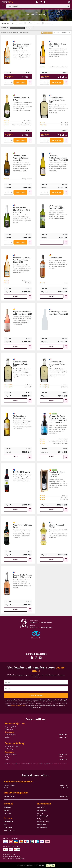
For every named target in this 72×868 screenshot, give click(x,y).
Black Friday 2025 (9, 830)
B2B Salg (6, 810)
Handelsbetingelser (43, 816)
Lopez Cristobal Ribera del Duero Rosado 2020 (22, 313)
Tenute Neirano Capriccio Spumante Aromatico (21, 158)
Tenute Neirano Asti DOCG (21, 99)
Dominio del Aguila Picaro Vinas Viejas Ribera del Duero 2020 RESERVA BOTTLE (58, 419)
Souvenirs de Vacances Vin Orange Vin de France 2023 (22, 260)
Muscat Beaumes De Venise (57, 526)
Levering (40, 813)
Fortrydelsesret (42, 819)
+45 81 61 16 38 (34, 628)
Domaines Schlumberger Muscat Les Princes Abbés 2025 (59, 158)
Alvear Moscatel (56, 258)
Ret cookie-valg (42, 828)
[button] (37, 2)
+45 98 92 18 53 (34, 623)
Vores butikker (42, 810)
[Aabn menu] (3, 6)
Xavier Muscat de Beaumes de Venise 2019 (57, 364)
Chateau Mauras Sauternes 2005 (20, 417)
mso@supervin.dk (46, 628)
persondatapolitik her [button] (18, 706)
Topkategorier (8, 822)
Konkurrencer (8, 827)
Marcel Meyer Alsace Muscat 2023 (58, 45)
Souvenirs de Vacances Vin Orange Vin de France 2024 (22, 46)
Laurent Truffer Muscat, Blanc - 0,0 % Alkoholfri (22, 210)
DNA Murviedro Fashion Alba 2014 (57, 207)
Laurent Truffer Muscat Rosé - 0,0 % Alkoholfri (22, 576)
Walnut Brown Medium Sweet (22, 526)
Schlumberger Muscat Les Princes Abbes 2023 (59, 313)
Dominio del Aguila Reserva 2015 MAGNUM (57, 474)
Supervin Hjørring (15, 723)
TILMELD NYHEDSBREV (36, 695)
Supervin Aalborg (15, 743)
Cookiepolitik (41, 825)
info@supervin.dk (46, 623)
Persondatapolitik (43, 822)
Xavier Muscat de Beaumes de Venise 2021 (57, 100)
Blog (5, 824)
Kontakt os (7, 807)
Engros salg (7, 813)
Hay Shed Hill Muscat (22, 472)
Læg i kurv (20, 82)
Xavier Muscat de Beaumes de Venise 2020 (21, 364)
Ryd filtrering (29, 28)
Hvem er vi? (41, 807)
